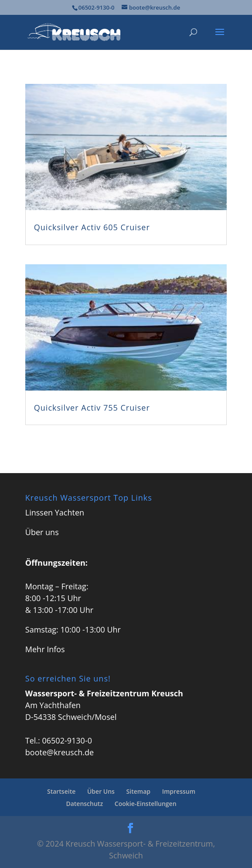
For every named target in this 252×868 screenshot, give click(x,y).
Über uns (42, 532)
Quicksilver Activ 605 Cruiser (92, 227)
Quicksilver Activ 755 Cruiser (92, 408)
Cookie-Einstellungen (146, 804)
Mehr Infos (45, 649)
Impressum (179, 791)
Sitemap (138, 791)
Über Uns (101, 791)
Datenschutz (84, 804)
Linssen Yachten (55, 512)
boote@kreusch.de (60, 752)
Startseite (61, 791)
